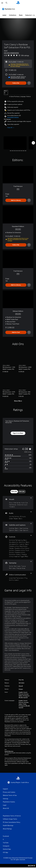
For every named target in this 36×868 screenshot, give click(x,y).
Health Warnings (9, 751)
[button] (13, 117)
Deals (21, 15)
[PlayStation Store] (9, 9)
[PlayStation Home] (18, 3)
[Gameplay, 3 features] (18, 565)
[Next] (33, 143)
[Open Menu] (2, 3)
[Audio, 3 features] (18, 515)
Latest (4, 15)
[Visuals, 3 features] (18, 503)
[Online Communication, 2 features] (18, 577)
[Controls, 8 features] (18, 546)
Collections (13, 15)
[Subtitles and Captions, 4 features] (18, 527)
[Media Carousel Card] (15, 143)
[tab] (14, 492)
